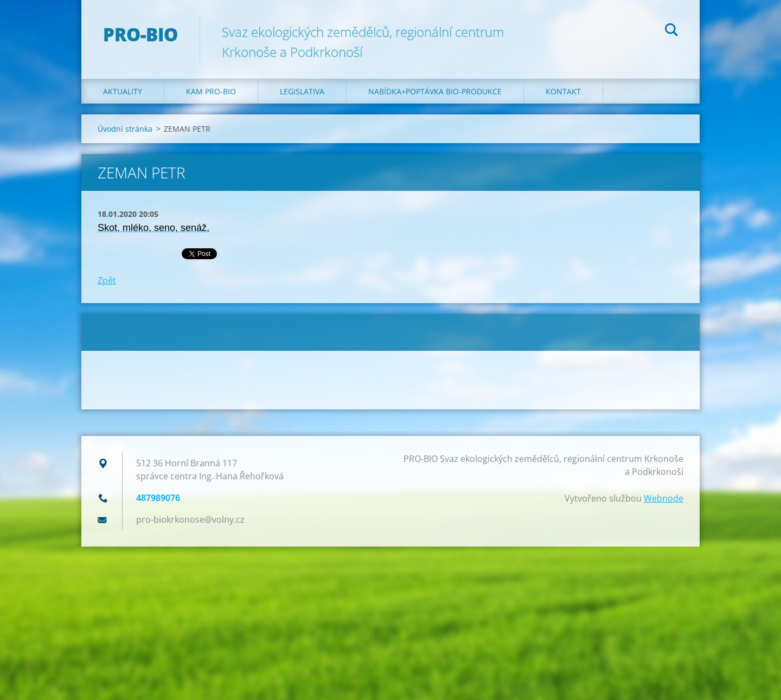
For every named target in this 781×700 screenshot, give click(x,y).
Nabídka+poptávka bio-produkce (435, 91)
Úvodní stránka (125, 129)
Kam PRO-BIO (211, 91)
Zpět (107, 280)
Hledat (671, 31)
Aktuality (123, 91)
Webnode (664, 498)
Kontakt (563, 91)
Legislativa (302, 91)
